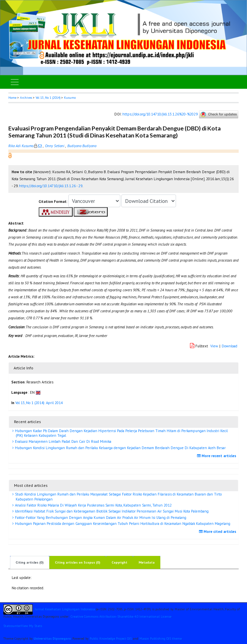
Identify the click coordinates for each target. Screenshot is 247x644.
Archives (26, 98)
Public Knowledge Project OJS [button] (111, 638)
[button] (10, 155)
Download (229, 346)
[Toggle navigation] (15, 82)
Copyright (119, 562)
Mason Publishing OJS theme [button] (160, 638)
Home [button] (12, 98)
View (214, 346)
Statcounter (12, 626)
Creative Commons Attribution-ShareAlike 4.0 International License (121, 616)
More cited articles (218, 532)
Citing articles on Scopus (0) (78, 562)
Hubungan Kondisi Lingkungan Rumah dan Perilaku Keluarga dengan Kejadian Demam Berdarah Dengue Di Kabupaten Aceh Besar (120, 448)
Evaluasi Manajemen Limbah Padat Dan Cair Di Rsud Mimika (63, 441)
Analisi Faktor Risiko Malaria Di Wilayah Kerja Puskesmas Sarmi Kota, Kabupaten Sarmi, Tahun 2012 (93, 505)
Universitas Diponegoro (52, 638)
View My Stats (31, 626)
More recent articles (217, 456)
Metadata (147, 562)
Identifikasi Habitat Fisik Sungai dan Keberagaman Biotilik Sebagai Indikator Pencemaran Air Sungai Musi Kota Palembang (111, 511)
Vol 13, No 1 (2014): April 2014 (39, 403)
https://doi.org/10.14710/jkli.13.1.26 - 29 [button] (51, 186)
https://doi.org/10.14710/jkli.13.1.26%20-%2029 (160, 114)
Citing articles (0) (30, 562)
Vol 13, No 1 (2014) (48, 98)
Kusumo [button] (70, 98)
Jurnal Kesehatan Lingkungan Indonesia (65, 609)
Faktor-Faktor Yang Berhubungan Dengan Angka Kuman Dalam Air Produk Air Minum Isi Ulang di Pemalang (100, 518)
